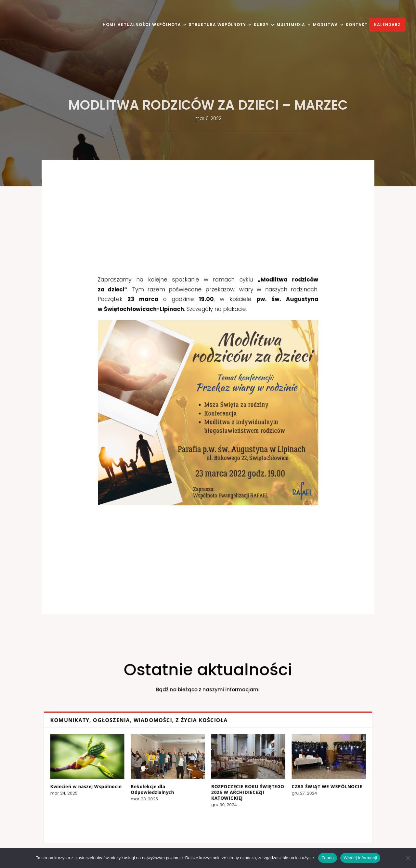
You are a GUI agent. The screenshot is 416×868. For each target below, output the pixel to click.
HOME (109, 25)
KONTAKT (357, 25)
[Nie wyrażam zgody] (408, 858)
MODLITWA (325, 25)
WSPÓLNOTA (167, 25)
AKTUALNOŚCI (134, 25)
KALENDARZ (387, 25)
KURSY (261, 25)
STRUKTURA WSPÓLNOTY (217, 25)
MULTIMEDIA (291, 25)
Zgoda (328, 858)
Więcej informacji (360, 858)
